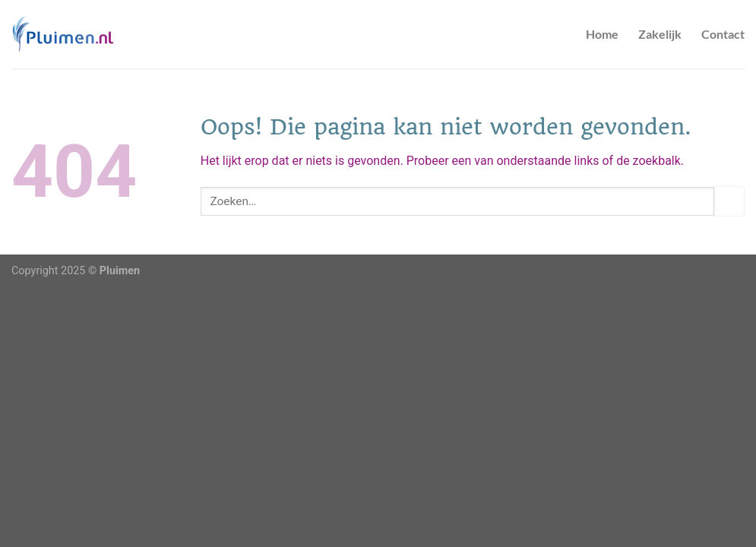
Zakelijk (660, 34)
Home (602, 34)
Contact (723, 34)
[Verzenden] (729, 201)
